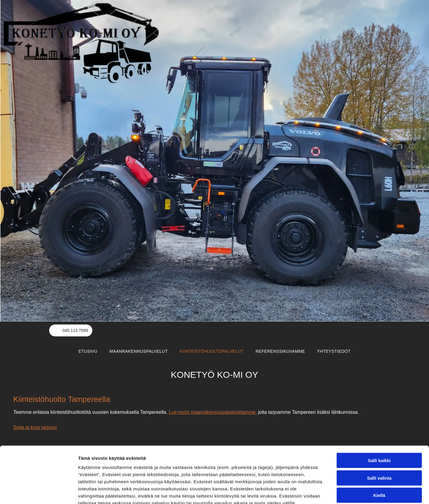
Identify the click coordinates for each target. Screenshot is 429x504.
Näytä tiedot (319, 492)
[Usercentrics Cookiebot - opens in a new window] (39, 492)
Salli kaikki (379, 426)
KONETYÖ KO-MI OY (214, 375)
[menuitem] (88, 351)
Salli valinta (379, 443)
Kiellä (379, 460)
